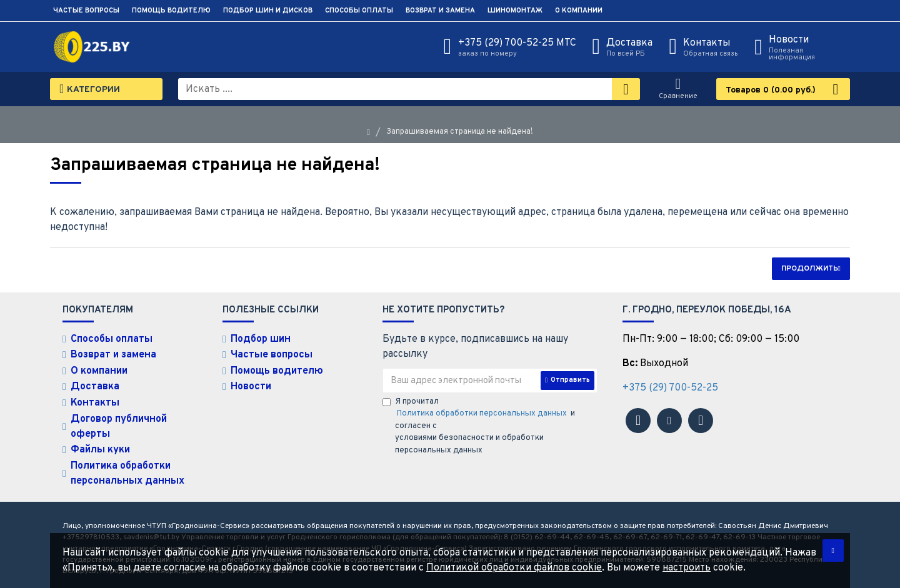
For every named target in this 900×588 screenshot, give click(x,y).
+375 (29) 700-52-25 (670, 388)
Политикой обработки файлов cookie (514, 568)
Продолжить (810, 269)
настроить (687, 568)
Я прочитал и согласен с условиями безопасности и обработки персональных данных (479, 426)
